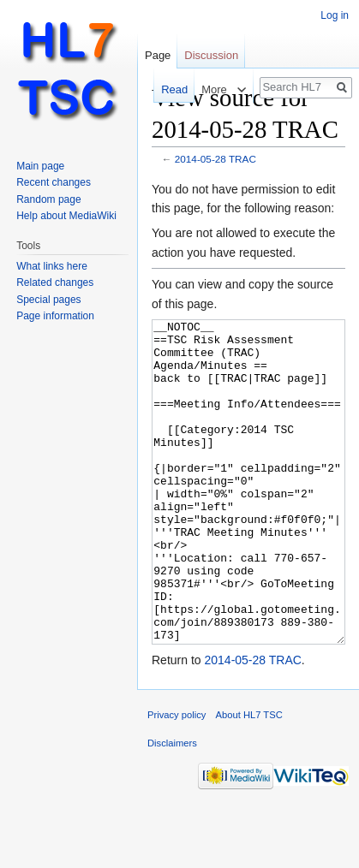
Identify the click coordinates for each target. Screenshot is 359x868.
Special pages (48, 300)
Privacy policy (177, 779)
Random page (48, 199)
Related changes (55, 282)
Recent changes (54, 182)
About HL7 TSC (249, 779)
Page (158, 55)
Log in (335, 15)
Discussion (211, 55)
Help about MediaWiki (66, 216)
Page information (55, 316)
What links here (52, 266)
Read (166, 89)
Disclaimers (172, 807)
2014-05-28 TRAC (215, 159)
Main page (40, 166)
